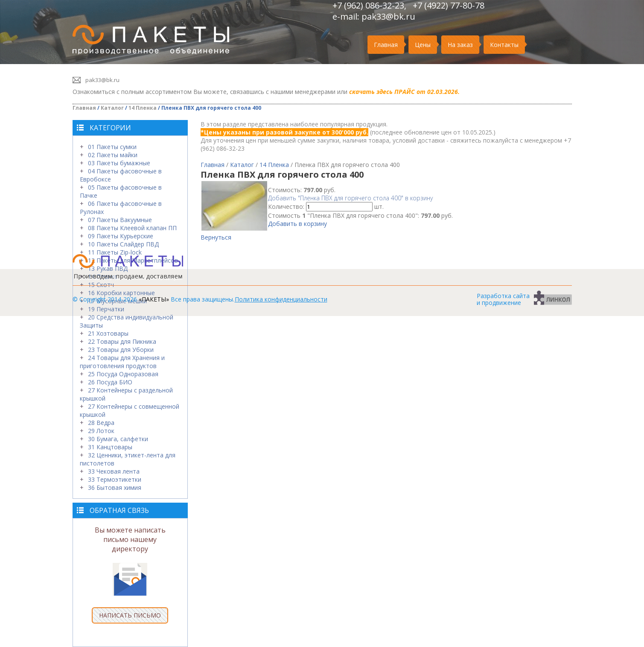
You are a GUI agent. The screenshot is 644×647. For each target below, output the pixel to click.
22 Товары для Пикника (122, 341)
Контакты (504, 45)
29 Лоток (101, 431)
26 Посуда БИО (110, 382)
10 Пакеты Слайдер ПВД (123, 244)
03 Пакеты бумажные (119, 163)
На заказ (460, 45)
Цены (423, 45)
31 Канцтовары (110, 447)
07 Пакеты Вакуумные (120, 220)
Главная (386, 45)
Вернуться (216, 237)
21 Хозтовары (108, 333)
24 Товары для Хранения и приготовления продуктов (122, 362)
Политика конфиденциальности (281, 299)
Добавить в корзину (297, 224)
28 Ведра (101, 423)
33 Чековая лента (114, 471)
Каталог (112, 108)
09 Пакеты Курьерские (121, 236)
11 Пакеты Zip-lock (115, 252)
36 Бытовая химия (115, 487)
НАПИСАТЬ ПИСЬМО (130, 615)
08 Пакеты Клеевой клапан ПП (132, 228)
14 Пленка (143, 108)
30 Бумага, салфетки (118, 439)
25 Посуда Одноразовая (123, 374)
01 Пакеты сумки (112, 147)
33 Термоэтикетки (115, 479)
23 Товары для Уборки (121, 350)
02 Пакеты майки (113, 155)
